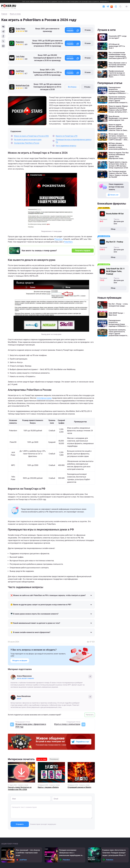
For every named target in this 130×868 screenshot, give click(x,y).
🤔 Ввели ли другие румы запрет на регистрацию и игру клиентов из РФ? (51, 605)
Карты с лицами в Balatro (48, 787)
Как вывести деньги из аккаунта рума (28, 139)
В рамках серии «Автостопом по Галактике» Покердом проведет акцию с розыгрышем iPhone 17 (114, 853)
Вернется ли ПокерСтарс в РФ (67, 136)
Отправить (20, 824)
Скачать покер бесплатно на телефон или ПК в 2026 (20, 788)
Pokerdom (20, 42)
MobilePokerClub (23, 86)
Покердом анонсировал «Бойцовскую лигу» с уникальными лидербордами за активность (71, 853)
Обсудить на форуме (20, 661)
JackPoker (20, 71)
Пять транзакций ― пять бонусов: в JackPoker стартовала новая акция (28, 853)
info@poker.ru (104, 1)
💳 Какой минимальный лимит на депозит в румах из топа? (51, 623)
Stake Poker (20, 29)
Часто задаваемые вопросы (66, 146)
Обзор (113, 229)
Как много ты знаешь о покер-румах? (39, 251)
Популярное (54, 759)
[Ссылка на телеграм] (108, 6)
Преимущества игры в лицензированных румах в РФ (74, 141)
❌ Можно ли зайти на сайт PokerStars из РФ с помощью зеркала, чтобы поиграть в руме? (51, 595)
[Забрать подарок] (112, 6)
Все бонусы (72, 87)
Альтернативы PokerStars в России (27, 143)
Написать (90, 715)
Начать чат (113, 195)
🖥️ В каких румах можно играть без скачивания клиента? (51, 614)
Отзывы (88, 30)
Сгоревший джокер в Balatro (79, 787)
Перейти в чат (83, 742)
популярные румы (44, 398)
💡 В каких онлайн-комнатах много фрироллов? (51, 632)
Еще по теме (42, 759)
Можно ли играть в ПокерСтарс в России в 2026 (31, 136)
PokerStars (68, 242)
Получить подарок (83, 251)
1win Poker (20, 56)
